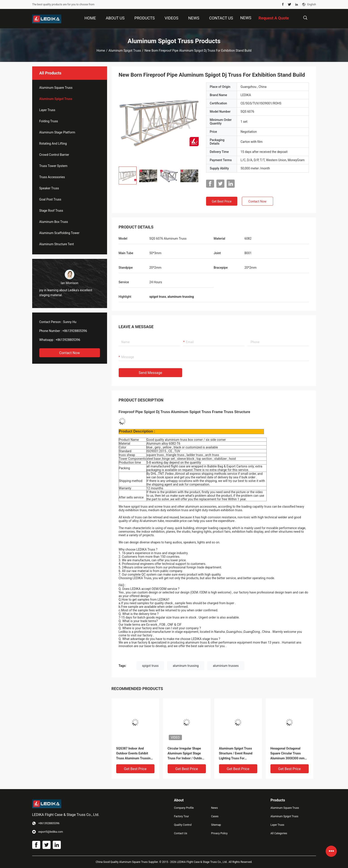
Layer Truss (47, 110)
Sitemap (216, 825)
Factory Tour (182, 816)
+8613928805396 (75, 331)
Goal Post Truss (50, 199)
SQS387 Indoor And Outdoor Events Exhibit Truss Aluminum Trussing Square (134, 754)
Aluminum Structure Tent (57, 244)
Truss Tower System (53, 166)
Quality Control (183, 825)
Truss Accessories (52, 177)
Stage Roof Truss (51, 211)
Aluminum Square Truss (56, 88)
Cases (215, 816)
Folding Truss (49, 121)
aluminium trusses (226, 666)
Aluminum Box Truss (54, 222)
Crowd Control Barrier (54, 155)
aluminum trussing (186, 666)
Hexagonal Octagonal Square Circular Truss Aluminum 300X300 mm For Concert (288, 754)
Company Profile (184, 808)
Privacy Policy (219, 833)
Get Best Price (221, 201)
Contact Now (70, 353)
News (246, 18)
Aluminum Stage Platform (57, 132)
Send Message (151, 373)
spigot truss (150, 666)
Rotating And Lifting (53, 144)
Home (101, 51)
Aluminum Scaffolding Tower (59, 233)
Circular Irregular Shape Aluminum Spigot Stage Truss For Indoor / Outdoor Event (186, 754)
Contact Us (181, 833)
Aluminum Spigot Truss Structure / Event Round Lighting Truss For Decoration (236, 754)
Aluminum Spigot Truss (125, 51)
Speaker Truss (49, 188)
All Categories (279, 833)
